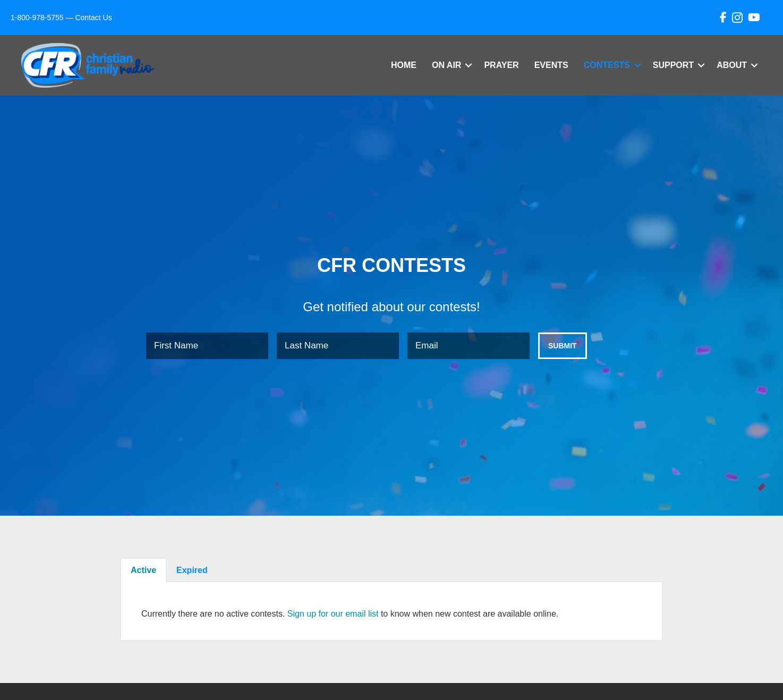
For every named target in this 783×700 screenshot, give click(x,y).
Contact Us (93, 18)
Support (673, 65)
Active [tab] (143, 570)
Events (551, 65)
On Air (446, 65)
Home (404, 65)
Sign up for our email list (333, 614)
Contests (607, 65)
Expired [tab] (192, 570)
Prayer (501, 65)
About (732, 65)
